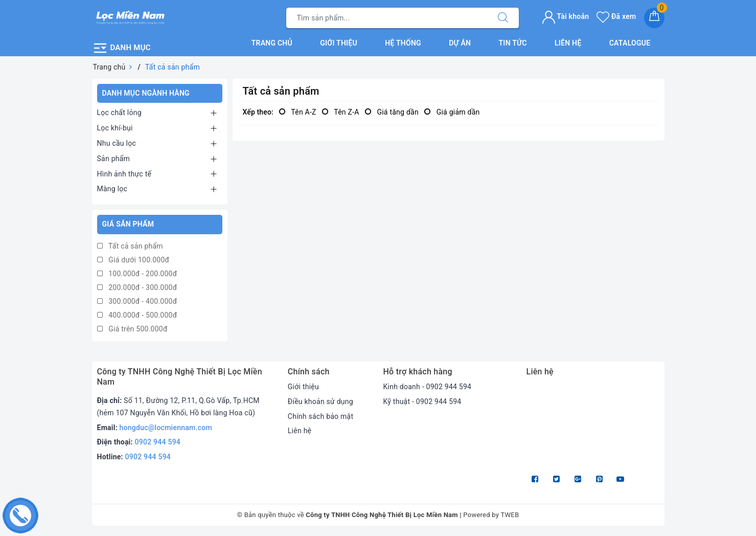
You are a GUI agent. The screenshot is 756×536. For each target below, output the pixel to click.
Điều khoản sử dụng (320, 401)
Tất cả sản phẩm (130, 246)
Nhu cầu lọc (117, 143)
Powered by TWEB (491, 515)
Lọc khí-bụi (115, 128)
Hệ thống (403, 43)
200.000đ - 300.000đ (137, 287)
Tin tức (513, 43)
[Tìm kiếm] (503, 18)
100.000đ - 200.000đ (137, 274)
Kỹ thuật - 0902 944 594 (422, 401)
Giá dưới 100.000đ (133, 260)
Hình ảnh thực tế (124, 174)
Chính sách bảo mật (320, 416)
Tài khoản (566, 16)
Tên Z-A (340, 112)
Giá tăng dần (392, 112)
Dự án (460, 43)
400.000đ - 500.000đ (137, 315)
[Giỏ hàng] (654, 18)
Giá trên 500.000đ (132, 329)
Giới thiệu (339, 43)
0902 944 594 (158, 442)
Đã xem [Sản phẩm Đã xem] (616, 16)
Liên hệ (568, 43)
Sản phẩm (114, 159)
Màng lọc (112, 189)
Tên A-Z (297, 112)
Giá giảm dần (452, 112)
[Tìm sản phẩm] (387, 18)
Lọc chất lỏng (119, 113)
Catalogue (630, 43)
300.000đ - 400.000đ (137, 301)
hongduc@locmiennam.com (166, 428)
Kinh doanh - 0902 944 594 (427, 387)
